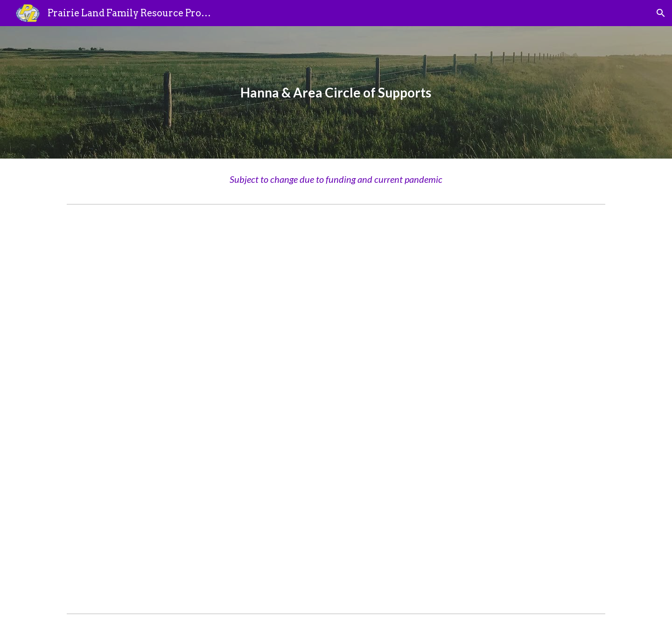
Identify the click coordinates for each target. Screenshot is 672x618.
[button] (661, 13)
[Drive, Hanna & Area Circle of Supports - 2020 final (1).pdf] (336, 409)
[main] (336, 93)
